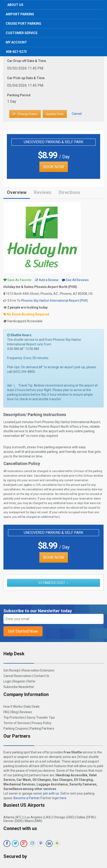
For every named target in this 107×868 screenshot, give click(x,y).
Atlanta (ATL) (13, 817)
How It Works (13, 707)
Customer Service (22, 33)
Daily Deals (32, 707)
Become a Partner (27, 798)
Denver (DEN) (13, 821)
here (63, 798)
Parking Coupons (16, 728)
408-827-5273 (16, 52)
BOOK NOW (54, 167)
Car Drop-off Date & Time (27, 61)
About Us (15, 5)
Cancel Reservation (17, 676)
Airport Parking (20, 14)
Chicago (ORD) (64, 817)
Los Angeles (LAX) (38, 817)
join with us (51, 793)
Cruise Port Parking (23, 24)
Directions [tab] (70, 192)
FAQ (6, 712)
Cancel (77, 114)
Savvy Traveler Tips (41, 718)
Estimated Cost (52, 583)
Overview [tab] (17, 192)
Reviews (43, 192)
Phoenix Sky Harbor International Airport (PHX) (55, 301)
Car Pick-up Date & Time (26, 78)
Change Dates (25, 114)
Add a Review (47, 280)
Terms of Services (17, 723)
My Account (16, 42)
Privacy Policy (42, 723)
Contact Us (41, 676)
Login (7, 681)
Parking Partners (42, 728)
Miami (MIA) (33, 821)
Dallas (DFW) (86, 817)
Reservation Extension (38, 670)
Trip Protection (14, 718)
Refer (32, 681)
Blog (15, 712)
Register (19, 681)
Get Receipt (12, 670)
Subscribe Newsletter (19, 687)
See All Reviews (75, 280)
